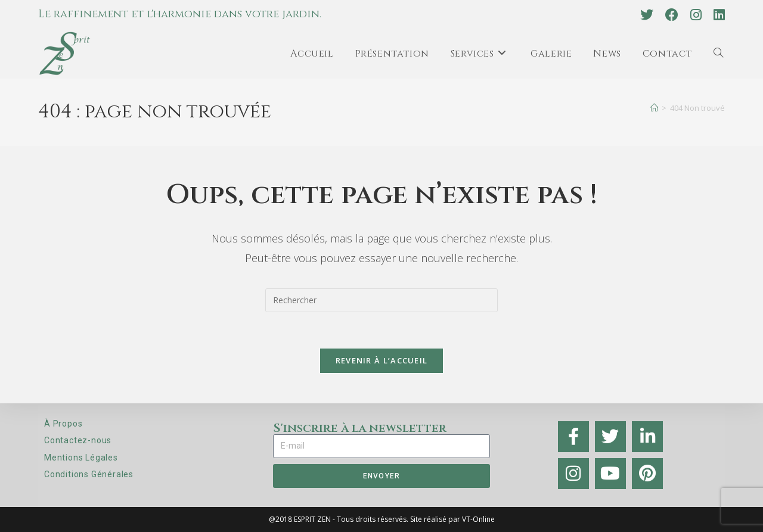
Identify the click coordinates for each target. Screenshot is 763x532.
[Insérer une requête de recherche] (381, 300)
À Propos (63, 424)
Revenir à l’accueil (382, 360)
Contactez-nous (78, 440)
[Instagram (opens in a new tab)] (696, 15)
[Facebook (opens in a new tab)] (672, 15)
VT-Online (478, 519)
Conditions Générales (89, 474)
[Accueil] (654, 108)
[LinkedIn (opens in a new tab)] (716, 15)
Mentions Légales (81, 458)
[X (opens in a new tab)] (647, 15)
